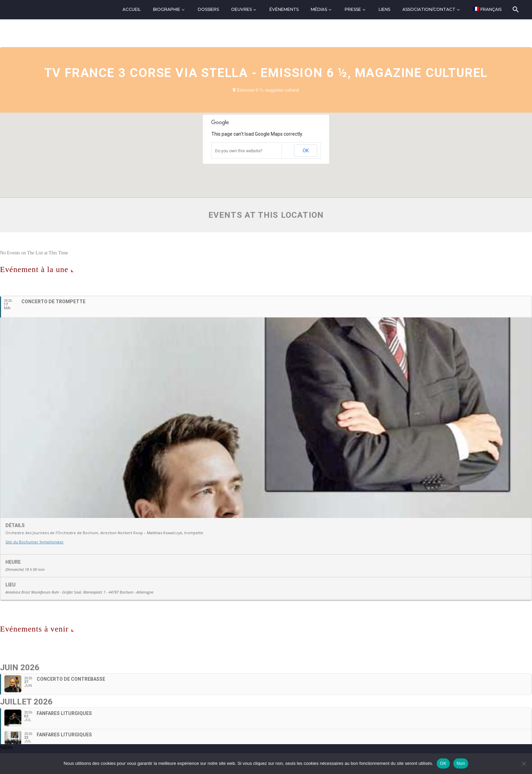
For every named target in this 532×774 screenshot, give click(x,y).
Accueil (132, 9)
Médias (319, 9)
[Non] (524, 763)
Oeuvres (241, 9)
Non (461, 763)
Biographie (167, 9)
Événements (284, 9)
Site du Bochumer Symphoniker (35, 542)
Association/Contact (429, 9)
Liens (384, 9)
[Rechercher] (515, 9)
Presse (353, 9)
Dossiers (208, 9)
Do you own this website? (239, 151)
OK (306, 151)
